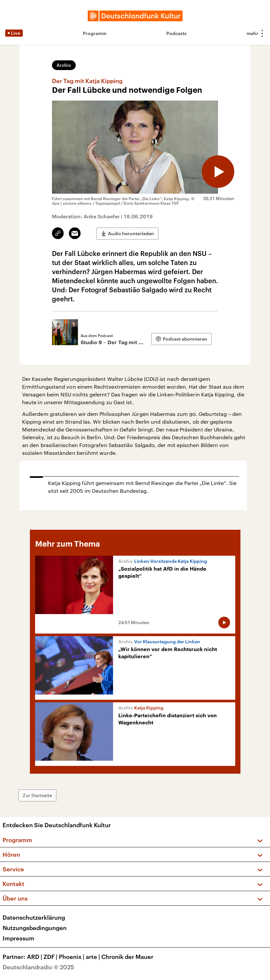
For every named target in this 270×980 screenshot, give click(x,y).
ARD (35, 957)
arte (94, 957)
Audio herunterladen (131, 233)
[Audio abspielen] (218, 172)
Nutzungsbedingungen (35, 928)
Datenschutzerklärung (34, 917)
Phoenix (72, 957)
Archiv (64, 65)
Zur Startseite (37, 795)
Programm (95, 33)
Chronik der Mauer (127, 957)
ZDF (51, 957)
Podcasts (176, 33)
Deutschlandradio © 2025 (38, 967)
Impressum (19, 938)
